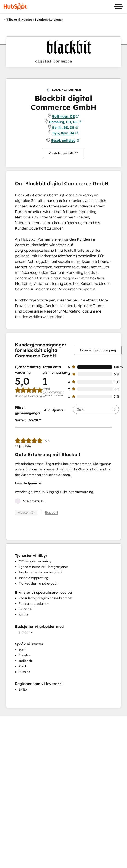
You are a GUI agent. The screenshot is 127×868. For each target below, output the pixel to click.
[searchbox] (96, 409)
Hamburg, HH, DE (65, 122)
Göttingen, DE (65, 116)
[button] (54, 410)
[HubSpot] (15, 6)
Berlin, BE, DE (65, 127)
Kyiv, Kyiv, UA (65, 133)
